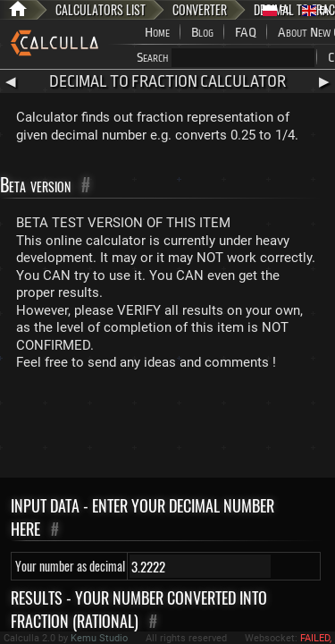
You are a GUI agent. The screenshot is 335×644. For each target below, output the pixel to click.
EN (317, 10)
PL (277, 10)
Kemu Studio (99, 638)
